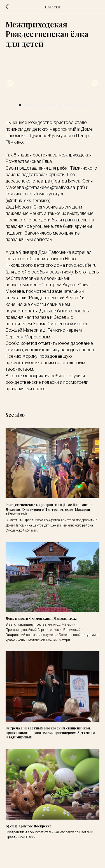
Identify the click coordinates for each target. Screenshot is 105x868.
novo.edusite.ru (81, 265)
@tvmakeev (37, 187)
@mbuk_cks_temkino (28, 201)
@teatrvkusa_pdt (67, 187)
